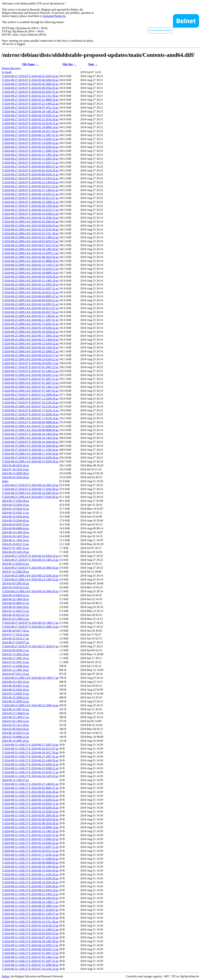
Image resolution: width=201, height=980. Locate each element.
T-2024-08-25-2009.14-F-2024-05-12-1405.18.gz (30, 281)
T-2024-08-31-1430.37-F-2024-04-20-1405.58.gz (30, 941)
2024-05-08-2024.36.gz (15, 465)
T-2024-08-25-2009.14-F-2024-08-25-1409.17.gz (30, 678)
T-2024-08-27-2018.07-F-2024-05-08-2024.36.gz (30, 88)
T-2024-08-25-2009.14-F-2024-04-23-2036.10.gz (30, 218)
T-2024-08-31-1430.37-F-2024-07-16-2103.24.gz (30, 969)
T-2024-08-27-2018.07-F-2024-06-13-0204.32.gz (30, 178)
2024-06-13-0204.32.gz (15, 564)
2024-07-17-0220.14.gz (15, 635)
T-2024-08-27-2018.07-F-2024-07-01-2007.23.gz (30, 367)
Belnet (6, 976)
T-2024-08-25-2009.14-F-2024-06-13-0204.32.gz (30, 344)
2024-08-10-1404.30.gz (15, 532)
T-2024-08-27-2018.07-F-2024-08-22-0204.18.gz (30, 556)
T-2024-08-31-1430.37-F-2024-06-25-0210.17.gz (30, 772)
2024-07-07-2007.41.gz (15, 548)
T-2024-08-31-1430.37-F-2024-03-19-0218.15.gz (30, 926)
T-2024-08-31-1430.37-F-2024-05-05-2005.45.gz (30, 815)
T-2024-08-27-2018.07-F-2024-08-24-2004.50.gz (30, 568)
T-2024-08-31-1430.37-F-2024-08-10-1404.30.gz (30, 867)
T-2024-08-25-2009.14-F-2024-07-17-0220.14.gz (30, 418)
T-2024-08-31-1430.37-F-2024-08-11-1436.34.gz (30, 874)
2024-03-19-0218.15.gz (15, 587)
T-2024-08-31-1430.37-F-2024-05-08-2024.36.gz (30, 823)
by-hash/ (7, 72)
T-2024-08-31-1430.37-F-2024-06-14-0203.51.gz (30, 804)
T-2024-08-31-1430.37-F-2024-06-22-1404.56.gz (30, 760)
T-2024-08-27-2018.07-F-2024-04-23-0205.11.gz (30, 115)
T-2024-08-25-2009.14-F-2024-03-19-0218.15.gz (30, 269)
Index (5, 481)
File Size (68, 64)
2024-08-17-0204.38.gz (15, 501)
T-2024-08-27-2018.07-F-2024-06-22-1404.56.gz (30, 182)
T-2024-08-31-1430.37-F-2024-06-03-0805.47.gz (30, 788)
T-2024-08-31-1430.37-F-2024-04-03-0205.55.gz (30, 933)
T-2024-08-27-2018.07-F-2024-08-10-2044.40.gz (30, 442)
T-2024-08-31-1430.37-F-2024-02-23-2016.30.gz (30, 918)
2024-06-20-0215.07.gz (15, 615)
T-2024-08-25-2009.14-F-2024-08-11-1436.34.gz (30, 454)
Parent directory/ (12, 68)
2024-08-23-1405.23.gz (15, 682)
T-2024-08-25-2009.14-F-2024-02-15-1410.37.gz (30, 265)
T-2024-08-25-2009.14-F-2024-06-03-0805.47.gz (30, 296)
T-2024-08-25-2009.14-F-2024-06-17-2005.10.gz (30, 336)
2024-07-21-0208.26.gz (15, 666)
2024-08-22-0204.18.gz (15, 690)
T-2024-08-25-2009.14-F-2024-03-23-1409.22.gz (30, 237)
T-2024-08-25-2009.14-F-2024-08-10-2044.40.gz (30, 446)
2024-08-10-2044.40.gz (15, 520)
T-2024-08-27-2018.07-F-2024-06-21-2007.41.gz (30, 135)
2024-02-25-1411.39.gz (15, 725)
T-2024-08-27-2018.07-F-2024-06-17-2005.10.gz (30, 151)
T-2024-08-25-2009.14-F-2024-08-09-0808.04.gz (30, 430)
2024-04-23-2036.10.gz (15, 505)
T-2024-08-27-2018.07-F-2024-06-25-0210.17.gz (30, 210)
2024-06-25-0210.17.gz (15, 638)
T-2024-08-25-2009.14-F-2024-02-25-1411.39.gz (30, 233)
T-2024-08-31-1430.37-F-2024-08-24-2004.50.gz (30, 898)
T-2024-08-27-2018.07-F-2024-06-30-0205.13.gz (30, 363)
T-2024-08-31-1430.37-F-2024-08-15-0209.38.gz (30, 878)
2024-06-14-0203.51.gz (15, 733)
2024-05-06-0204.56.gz (15, 729)
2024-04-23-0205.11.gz (15, 513)
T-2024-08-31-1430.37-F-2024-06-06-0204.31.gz (30, 796)
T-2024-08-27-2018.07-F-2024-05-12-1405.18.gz (30, 155)
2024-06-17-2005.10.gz (15, 658)
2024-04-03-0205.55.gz (15, 524)
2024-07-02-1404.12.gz (15, 721)
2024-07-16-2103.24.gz (15, 469)
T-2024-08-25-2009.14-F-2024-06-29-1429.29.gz (30, 347)
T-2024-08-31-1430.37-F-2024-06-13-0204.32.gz (30, 800)
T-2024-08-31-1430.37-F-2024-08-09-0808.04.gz (30, 863)
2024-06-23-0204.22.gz (15, 595)
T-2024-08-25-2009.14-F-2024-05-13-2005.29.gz (30, 285)
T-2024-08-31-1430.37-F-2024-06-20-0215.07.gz (30, 749)
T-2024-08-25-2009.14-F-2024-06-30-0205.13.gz (30, 375)
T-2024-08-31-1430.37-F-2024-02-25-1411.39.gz (30, 922)
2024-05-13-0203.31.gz (15, 694)
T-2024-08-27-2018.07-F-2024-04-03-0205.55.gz (30, 92)
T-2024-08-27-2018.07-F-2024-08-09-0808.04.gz (30, 422)
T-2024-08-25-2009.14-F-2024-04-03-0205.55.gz (30, 241)
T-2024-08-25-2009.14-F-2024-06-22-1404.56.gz (30, 340)
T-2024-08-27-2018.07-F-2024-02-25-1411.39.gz (30, 96)
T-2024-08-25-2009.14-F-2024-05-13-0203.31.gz (30, 324)
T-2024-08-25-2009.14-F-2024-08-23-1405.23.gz (30, 579)
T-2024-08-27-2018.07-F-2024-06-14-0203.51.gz (30, 194)
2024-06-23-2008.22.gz (15, 697)
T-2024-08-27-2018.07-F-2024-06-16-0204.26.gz (30, 147)
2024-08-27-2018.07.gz (15, 642)
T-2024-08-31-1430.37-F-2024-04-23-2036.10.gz (30, 812)
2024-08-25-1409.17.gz (15, 717)
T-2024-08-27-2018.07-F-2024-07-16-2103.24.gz (30, 402)
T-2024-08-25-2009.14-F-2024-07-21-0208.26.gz (30, 426)
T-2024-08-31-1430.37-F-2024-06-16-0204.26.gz (30, 808)
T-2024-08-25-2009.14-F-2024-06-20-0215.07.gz (30, 308)
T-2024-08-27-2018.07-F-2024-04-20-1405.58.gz (30, 111)
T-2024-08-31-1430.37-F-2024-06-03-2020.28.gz (30, 792)
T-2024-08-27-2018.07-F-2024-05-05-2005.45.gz (30, 84)
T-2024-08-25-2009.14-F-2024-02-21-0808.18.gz (30, 261)
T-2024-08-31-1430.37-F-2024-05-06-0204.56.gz (30, 819)
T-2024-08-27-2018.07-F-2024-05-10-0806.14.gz (30, 127)
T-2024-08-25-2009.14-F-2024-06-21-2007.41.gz (30, 320)
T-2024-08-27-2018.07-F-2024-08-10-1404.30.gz (30, 434)
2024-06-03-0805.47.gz (15, 603)
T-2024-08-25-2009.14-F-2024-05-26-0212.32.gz (30, 292)
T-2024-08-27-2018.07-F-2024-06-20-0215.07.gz (30, 198)
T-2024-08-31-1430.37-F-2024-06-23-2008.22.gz (30, 768)
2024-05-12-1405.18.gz (15, 670)
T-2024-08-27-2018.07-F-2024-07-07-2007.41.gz (30, 379)
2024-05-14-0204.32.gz (15, 509)
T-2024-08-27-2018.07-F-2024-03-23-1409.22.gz (30, 104)
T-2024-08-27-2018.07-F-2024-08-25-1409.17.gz (30, 623)
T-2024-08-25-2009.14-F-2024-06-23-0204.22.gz (30, 359)
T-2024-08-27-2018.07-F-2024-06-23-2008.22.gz (30, 202)
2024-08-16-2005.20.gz (15, 741)
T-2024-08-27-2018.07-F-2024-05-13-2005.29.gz (30, 159)
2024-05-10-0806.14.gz (15, 737)
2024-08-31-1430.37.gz (15, 780)
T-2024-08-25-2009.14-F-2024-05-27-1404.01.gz (30, 316)
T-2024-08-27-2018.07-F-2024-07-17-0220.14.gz (30, 410)
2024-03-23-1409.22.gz (15, 619)
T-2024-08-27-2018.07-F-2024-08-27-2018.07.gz (30, 646)
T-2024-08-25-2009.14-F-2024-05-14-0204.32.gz (30, 328)
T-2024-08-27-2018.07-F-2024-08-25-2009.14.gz (30, 627)
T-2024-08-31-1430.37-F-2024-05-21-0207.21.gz (30, 847)
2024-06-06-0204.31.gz (15, 650)
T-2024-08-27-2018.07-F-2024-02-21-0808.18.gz (30, 100)
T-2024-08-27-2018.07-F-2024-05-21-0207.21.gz (30, 163)
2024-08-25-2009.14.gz (15, 701)
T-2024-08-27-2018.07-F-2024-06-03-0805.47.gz (30, 167)
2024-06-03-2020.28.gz (15, 477)
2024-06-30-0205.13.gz (15, 686)
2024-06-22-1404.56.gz (15, 599)
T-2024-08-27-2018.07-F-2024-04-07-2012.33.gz (30, 108)
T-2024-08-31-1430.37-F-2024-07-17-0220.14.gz (30, 855)
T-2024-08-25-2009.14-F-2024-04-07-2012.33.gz (30, 245)
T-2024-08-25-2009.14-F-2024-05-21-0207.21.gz (30, 288)
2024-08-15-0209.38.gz (15, 473)
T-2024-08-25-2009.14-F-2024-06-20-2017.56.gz (30, 312)
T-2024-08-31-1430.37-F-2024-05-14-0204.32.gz (30, 843)
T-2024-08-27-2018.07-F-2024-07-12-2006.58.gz (30, 395)
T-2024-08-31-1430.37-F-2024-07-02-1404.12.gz (30, 957)
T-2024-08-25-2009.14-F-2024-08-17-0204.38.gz (30, 497)
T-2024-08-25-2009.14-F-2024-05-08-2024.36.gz (30, 257)
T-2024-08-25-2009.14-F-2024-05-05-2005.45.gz (30, 222)
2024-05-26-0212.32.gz (15, 544)
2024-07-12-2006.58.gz (15, 572)
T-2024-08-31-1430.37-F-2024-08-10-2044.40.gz (30, 871)
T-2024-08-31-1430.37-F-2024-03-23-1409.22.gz (30, 929)
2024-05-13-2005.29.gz (15, 654)
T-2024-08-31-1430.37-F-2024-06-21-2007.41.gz (30, 756)
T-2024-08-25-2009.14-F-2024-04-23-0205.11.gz (30, 253)
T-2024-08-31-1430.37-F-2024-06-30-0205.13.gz (30, 949)
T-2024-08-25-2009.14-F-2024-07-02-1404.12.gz (30, 387)
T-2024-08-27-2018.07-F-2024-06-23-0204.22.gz (30, 214)
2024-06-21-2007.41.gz (15, 709)
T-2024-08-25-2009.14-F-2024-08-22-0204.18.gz (30, 576)
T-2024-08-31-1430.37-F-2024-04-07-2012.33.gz (30, 937)
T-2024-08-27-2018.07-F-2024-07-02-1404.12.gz (30, 371)
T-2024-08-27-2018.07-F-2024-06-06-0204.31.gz (30, 174)
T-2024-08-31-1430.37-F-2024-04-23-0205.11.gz (30, 945)
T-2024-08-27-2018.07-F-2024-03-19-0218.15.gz (30, 123)
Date (91, 64)
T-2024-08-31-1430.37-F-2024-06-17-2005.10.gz (30, 745)
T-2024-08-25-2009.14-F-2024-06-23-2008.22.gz (30, 351)
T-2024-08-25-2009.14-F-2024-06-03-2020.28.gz (30, 277)
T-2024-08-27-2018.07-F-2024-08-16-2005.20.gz (30, 485)
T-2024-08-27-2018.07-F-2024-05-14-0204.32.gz (30, 143)
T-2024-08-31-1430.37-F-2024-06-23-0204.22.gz (30, 764)
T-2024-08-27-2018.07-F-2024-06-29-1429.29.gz (30, 206)
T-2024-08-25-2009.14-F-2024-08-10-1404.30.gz (30, 438)
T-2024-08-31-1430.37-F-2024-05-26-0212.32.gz (30, 851)
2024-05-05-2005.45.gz (15, 583)
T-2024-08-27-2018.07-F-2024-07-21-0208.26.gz (30, 414)
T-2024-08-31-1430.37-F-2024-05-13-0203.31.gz (30, 835)
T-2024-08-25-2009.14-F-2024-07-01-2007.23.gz (30, 383)
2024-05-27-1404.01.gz (15, 713)
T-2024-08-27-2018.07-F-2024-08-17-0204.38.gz (30, 489)
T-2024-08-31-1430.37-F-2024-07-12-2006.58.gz (30, 965)
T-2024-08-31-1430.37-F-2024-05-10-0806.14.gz (30, 827)
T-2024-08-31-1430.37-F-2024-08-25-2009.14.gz (30, 906)
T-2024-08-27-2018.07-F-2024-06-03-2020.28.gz (30, 170)
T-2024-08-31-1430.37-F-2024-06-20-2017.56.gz (30, 753)
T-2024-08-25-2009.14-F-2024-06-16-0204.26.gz (30, 332)
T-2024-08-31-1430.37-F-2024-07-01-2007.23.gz (30, 953)
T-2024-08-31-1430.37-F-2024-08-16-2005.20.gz (30, 882)
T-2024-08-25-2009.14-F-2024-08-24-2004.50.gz (30, 591)
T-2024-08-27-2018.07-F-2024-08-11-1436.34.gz (30, 450)
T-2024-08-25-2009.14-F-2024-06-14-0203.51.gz (30, 304)
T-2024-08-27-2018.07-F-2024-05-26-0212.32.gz (30, 186)
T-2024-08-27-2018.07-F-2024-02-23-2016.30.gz (30, 119)
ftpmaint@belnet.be (54, 16)
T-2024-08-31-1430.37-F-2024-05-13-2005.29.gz (30, 839)
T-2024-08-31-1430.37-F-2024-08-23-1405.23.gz (30, 894)
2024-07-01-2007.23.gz (15, 662)
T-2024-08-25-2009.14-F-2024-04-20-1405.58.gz (30, 249)
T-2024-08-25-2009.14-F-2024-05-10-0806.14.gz (30, 273)
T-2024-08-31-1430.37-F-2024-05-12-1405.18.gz (30, 831)
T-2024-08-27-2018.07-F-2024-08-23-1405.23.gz (30, 560)
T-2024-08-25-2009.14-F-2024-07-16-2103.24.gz (30, 406)
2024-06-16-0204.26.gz (15, 517)
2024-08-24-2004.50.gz (15, 607)
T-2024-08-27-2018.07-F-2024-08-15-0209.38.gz (30, 458)
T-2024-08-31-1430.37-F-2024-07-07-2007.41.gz (30, 961)
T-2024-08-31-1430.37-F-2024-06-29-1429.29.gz (30, 776)
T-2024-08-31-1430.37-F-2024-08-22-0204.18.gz (30, 890)
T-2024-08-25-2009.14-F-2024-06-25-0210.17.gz (30, 355)
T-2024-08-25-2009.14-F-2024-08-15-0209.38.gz (30, 461)
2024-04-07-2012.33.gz (15, 674)
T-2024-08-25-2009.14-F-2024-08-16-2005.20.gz (30, 493)
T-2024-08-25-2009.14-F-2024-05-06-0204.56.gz (30, 226)
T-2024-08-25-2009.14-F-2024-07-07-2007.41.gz (30, 391)
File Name (28, 64)
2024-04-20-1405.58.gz (15, 536)
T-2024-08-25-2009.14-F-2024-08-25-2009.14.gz (30, 705)
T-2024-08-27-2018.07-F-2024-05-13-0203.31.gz (30, 139)
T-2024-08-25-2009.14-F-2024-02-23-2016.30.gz (30, 229)
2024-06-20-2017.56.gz (15, 631)
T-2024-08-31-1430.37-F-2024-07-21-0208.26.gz (30, 859)
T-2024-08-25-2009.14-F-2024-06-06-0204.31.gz (30, 300)
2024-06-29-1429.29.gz (15, 552)
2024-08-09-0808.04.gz (15, 528)
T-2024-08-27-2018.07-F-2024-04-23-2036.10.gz (30, 76)
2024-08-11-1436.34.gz (15, 540)
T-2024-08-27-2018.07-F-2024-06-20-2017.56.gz (30, 131)
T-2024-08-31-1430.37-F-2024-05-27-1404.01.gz (30, 784)
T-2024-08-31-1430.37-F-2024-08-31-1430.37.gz (30, 914)
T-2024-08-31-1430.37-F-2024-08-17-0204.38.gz (30, 886)
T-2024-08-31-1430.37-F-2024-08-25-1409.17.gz (30, 902)
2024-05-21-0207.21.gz (15, 611)
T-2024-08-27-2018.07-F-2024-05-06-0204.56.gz (30, 80)
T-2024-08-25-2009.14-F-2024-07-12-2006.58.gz (30, 399)
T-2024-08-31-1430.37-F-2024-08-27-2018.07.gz (30, 910)
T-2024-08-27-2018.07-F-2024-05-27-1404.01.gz (30, 190)
